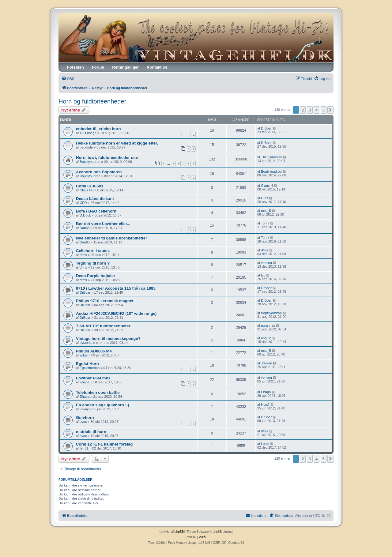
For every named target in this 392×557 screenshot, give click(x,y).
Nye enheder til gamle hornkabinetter (111, 238)
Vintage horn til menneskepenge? (108, 339)
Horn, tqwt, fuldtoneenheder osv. (107, 158)
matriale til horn (91, 432)
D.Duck (85, 215)
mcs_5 (266, 211)
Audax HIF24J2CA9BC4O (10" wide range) (116, 313)
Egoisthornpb (90, 368)
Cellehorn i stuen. (93, 251)
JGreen (266, 363)
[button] (330, 110)
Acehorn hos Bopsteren (99, 172)
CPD (83, 203)
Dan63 (85, 228)
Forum (98, 67)
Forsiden (75, 67)
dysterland (87, 343)
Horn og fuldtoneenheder (92, 101)
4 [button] (317, 110)
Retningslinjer (125, 67)
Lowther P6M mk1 (93, 378)
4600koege (88, 133)
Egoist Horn (87, 364)
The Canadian (271, 157)
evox (83, 422)
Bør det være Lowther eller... (103, 224)
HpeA (265, 405)
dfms (83, 255)
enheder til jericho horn (98, 129)
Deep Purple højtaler (96, 276)
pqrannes (268, 326)
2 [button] (303, 110)
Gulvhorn (85, 418)
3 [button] (310, 110)
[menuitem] (68, 79)
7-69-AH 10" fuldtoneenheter (103, 326)
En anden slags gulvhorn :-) (103, 405)
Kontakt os (157, 67)
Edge (84, 355)
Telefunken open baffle (98, 392)
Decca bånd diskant (95, 199)
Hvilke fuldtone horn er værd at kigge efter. (117, 143)
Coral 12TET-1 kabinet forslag (104, 444)
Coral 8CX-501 (90, 186)
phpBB (179, 532)
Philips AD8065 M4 (94, 351)
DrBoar (266, 128)
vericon (266, 263)
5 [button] (324, 110)
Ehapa (85, 382)
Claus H (86, 190)
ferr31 (84, 448)
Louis (265, 444)
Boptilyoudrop (90, 162)
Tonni (265, 223)
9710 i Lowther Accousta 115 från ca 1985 (116, 288)
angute (266, 338)
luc (263, 275)
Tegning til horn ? (93, 263)
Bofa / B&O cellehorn (96, 211)
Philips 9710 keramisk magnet (105, 301)
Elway (84, 409)
